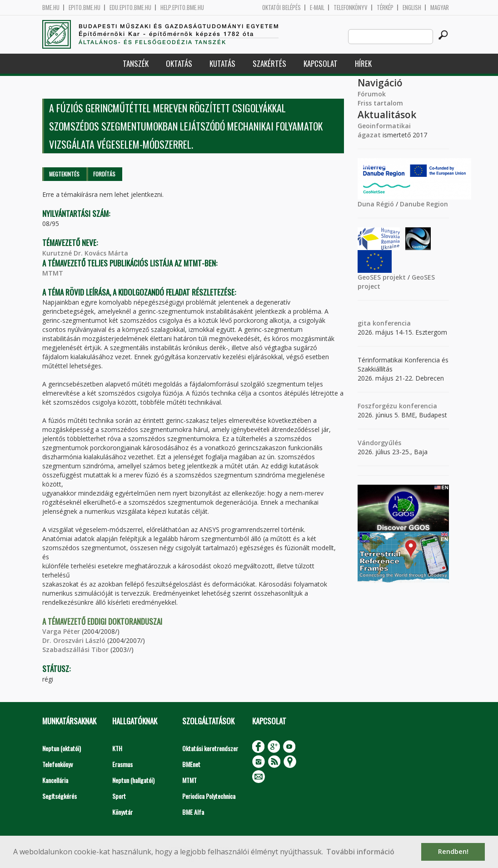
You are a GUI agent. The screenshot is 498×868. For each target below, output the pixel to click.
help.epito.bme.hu (182, 8)
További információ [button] (360, 852)
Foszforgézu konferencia (397, 406)
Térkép (385, 8)
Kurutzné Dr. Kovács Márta (85, 253)
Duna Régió (376, 204)
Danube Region (424, 204)
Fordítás (104, 174)
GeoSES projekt (382, 277)
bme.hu (51, 8)
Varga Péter (61, 631)
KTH (117, 748)
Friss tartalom (380, 103)
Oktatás (179, 63)
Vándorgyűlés (379, 443)
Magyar (440, 8)
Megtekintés (64, 174)
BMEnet (191, 764)
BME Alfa (193, 812)
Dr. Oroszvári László (74, 640)
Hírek (363, 63)
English (412, 8)
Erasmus (122, 764)
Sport (119, 796)
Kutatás (222, 63)
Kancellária (55, 780)
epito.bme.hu (85, 8)
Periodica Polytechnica (209, 796)
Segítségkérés (60, 796)
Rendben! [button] (453, 851)
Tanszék (136, 63)
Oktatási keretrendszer (210, 748)
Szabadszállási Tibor (75, 650)
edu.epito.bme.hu (130, 8)
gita (364, 323)
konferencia (391, 323)
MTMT (53, 273)
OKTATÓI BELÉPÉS (281, 8)
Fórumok (372, 94)
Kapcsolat (321, 63)
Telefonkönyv (351, 8)
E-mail (317, 8)
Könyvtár (122, 812)
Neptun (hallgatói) (133, 780)
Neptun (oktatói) (62, 748)
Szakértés (269, 63)
